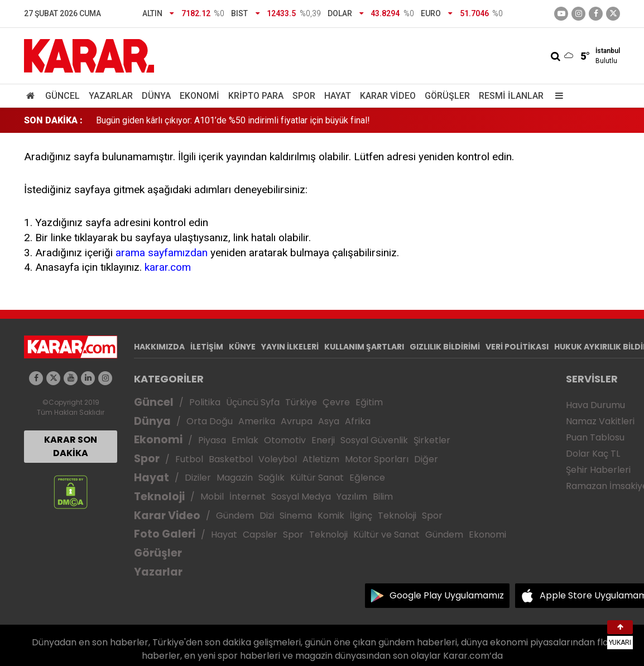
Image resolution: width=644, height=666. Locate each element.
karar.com (168, 267)
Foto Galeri (165, 534)
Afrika (358, 421)
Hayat (338, 96)
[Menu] (556, 96)
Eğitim (369, 402)
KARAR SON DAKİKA (71, 446)
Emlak (245, 440)
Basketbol (231, 459)
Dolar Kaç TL (593, 454)
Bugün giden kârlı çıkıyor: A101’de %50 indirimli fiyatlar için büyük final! (233, 120)
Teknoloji (159, 497)
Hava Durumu (595, 405)
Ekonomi (200, 96)
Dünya (156, 96)
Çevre (336, 402)
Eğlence (367, 478)
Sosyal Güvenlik (374, 440)
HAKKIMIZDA (159, 347)
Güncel (63, 96)
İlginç (361, 516)
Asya (329, 421)
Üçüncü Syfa (253, 402)
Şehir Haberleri (598, 470)
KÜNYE (242, 347)
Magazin (235, 478)
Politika (205, 402)
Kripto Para (256, 96)
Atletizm (321, 459)
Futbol (189, 459)
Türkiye (301, 402)
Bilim (383, 497)
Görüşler (447, 96)
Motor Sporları (377, 459)
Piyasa (212, 440)
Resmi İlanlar (511, 96)
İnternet (247, 497)
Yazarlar (111, 96)
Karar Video (388, 96)
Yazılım (352, 497)
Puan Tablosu (595, 437)
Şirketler (432, 440)
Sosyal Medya (301, 497)
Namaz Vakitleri (600, 421)
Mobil (212, 497)
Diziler (198, 478)
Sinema (296, 516)
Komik (331, 516)
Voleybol (278, 459)
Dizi (267, 516)
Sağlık (271, 478)
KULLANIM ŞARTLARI (364, 347)
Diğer (426, 459)
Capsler (260, 535)
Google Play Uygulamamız (447, 595)
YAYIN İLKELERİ (290, 347)
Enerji (323, 440)
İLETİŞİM (207, 347)
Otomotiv (285, 440)
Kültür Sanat (317, 478)
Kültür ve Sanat (386, 535)
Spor (304, 96)
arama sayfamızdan (162, 253)
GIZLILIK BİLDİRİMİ (445, 347)
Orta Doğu (210, 421)
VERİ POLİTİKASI (517, 347)
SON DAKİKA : (53, 120)
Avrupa (297, 421)
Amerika (257, 421)
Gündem (235, 516)
